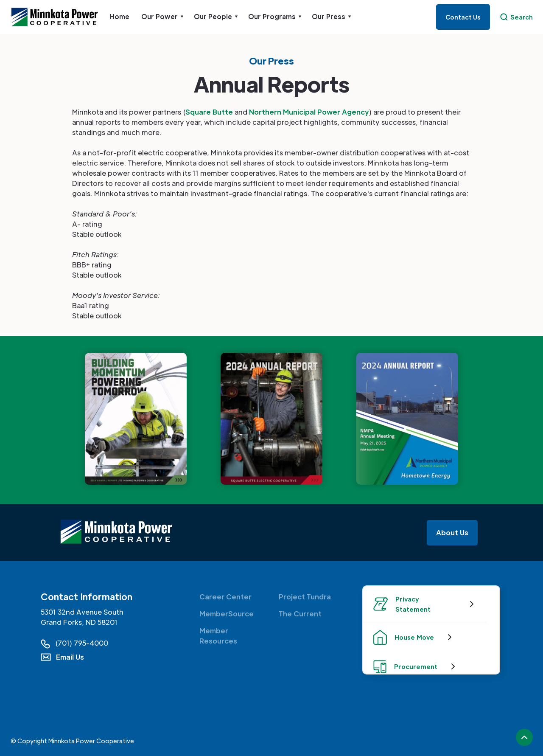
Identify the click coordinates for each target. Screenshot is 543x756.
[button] (162, 17)
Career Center (225, 597)
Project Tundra (305, 597)
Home (120, 16)
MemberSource (227, 614)
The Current (300, 614)
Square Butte (209, 112)
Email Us (70, 657)
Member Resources (218, 636)
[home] (58, 17)
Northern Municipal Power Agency (309, 112)
